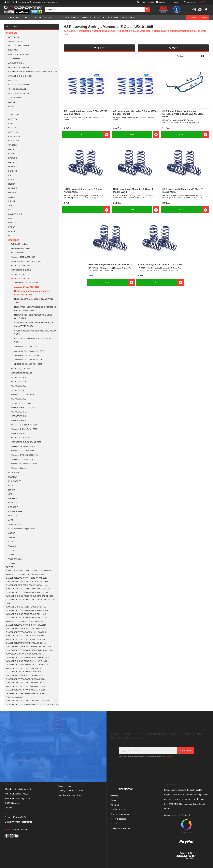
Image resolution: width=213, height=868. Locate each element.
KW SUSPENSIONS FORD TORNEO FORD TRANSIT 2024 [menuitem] (31, 701)
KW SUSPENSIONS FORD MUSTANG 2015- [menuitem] (25, 686)
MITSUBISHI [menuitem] (14, 473)
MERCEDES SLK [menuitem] (19, 377)
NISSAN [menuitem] (12, 490)
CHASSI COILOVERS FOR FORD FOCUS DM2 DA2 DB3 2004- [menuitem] (31, 602)
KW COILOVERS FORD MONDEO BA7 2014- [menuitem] (25, 654)
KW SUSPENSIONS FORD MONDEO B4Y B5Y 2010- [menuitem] (29, 647)
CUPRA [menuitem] (12, 154)
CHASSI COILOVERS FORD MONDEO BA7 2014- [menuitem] (28, 657)
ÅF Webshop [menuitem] (128, 17)
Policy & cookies (118, 819)
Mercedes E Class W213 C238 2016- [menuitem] (29, 360)
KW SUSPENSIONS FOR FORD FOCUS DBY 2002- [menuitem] (28, 589)
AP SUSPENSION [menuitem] (16, 63)
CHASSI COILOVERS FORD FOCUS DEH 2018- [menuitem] (27, 618)
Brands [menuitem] (86, 17)
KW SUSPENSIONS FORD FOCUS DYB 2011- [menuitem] (26, 607)
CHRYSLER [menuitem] (14, 141)
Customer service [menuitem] (68, 17)
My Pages (116, 796)
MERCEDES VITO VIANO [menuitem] (22, 438)
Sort (175, 48)
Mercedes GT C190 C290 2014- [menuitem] (25, 455)
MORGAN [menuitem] (13, 486)
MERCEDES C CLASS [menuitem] (21, 270)
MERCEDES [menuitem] (14, 240)
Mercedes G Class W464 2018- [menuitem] (24, 429)
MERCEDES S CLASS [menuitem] (21, 369)
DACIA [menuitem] (11, 149)
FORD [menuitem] (11, 180)
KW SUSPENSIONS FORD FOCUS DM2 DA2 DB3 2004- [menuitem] (30, 596)
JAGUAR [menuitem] (12, 197)
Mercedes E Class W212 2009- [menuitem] (26, 355)
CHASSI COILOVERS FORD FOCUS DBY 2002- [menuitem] (27, 592)
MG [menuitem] (10, 236)
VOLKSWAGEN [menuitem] (15, 559)
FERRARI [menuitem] (13, 171)
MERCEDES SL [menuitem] (18, 390)
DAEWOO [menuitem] (13, 158)
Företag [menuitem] (113, 17)
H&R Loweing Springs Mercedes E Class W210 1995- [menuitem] (33, 293)
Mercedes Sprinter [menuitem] (19, 468)
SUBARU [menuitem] (12, 546)
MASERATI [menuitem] (13, 223)
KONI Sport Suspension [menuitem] (19, 85)
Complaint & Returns (120, 828)
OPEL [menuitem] (11, 494)
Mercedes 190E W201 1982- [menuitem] (23, 257)
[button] (200, 10)
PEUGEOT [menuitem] (13, 498)
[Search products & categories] (95, 10)
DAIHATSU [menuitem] (13, 162)
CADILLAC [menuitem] (13, 132)
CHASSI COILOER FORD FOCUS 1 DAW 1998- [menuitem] (26, 585)
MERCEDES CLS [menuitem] (19, 386)
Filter (101, 48)
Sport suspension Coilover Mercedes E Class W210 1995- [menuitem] (34, 324)
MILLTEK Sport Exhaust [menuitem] (19, 46)
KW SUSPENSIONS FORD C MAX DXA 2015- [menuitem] (26, 628)
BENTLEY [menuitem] (13, 119)
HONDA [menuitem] (12, 184)
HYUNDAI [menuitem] (13, 193)
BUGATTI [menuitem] (12, 128)
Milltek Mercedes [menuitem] (18, 253)
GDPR (114, 824)
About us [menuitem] (50, 17)
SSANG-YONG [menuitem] (15, 524)
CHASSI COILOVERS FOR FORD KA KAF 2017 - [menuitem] (27, 578)
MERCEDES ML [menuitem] (18, 433)
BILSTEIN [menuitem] (13, 80)
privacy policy (168, 757)
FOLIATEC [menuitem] (13, 50)
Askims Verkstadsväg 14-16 (17, 798)
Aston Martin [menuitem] (14, 115)
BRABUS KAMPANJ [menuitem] (14, 697)
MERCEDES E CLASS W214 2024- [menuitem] (28, 364)
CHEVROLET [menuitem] (14, 136)
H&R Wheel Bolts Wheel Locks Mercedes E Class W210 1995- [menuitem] (35, 309)
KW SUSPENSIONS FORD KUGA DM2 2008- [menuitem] (25, 636)
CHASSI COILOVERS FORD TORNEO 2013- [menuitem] (25, 694)
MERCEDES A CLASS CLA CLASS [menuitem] (26, 261)
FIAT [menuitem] (10, 175)
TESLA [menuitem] (11, 550)
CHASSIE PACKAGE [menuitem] (17, 89)
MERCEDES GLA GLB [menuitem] (21, 403)
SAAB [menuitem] (11, 520)
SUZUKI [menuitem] (12, 542)
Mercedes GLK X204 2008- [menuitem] (23, 451)
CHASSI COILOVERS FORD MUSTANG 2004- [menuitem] (26, 679)
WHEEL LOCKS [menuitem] (15, 41)
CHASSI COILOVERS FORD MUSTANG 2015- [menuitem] (26, 690)
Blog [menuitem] (38, 17)
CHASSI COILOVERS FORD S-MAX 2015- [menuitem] (24, 672)
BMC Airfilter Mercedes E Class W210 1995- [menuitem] (33, 340)
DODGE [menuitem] (12, 167)
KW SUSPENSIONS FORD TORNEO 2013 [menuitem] (24, 675)
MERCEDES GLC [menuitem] (19, 416)
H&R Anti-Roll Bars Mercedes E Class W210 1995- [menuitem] (33, 317)
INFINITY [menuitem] (12, 201)
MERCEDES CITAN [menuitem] (20, 412)
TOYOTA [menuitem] (12, 555)
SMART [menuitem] (12, 537)
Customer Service (119, 810)
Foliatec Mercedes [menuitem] (19, 244)
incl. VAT (201, 2)
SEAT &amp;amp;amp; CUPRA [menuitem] (22, 529)
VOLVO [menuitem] (12, 563)
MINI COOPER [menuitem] (15, 481)
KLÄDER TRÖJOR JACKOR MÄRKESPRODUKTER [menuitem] (28, 571)
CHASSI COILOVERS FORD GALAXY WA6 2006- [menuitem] (27, 665)
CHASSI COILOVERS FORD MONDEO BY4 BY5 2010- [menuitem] (30, 650)
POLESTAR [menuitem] (13, 503)
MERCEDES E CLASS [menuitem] (21, 279)
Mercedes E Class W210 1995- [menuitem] (27, 287)
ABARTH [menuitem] (12, 106)
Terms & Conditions (120, 814)
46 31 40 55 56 (20, 817)
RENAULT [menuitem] (13, 516)
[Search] (147, 10)
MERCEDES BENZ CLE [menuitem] (21, 274)
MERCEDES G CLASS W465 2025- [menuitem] (26, 442)
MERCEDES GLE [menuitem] (19, 399)
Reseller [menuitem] (99, 17)
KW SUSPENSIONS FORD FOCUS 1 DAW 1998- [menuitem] (27, 582)
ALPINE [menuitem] (12, 102)
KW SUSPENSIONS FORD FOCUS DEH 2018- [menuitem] (26, 614)
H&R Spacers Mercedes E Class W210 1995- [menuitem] (34, 301)
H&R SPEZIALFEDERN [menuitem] (19, 67)
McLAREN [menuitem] (13, 477)
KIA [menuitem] (10, 210)
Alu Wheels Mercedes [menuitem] (20, 248)
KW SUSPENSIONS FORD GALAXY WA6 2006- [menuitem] (27, 661)
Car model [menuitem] (14, 17)
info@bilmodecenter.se (22, 822)
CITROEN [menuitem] (13, 145)
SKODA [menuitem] (12, 533)
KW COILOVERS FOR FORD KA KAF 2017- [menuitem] (25, 574)
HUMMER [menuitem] (13, 188)
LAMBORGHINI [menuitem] (15, 214)
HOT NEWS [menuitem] (14, 37)
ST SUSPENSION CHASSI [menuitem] (20, 76)
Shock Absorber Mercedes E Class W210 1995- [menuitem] (35, 333)
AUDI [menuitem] (11, 111)
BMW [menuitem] (11, 124)
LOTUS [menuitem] (12, 231)
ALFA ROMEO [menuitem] (15, 98)
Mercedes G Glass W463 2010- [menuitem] (24, 425)
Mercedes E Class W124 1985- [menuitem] (26, 283)
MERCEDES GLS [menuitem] (19, 420)
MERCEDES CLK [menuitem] (19, 382)
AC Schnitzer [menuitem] (14, 59)
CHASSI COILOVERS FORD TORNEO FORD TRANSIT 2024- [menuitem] (33, 704)
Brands (114, 800)
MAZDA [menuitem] (12, 227)
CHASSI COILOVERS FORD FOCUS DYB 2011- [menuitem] (27, 610)
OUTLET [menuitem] (28, 17)
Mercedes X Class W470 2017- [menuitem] (24, 464)
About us (115, 805)
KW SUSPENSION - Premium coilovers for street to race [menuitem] (32, 72)
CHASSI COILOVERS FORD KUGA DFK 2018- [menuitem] (26, 643)
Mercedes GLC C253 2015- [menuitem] (23, 395)
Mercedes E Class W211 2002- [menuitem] (26, 347)
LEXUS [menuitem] (12, 219)
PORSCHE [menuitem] (13, 507)
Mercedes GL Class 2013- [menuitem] (22, 459)
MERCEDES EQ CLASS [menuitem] (22, 373)
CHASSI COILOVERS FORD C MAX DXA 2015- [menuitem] (26, 632)
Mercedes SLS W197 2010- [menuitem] (23, 446)
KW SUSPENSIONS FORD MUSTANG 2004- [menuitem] (25, 683)
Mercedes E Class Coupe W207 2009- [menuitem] (29, 351)
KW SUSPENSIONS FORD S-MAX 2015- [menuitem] (23, 668)
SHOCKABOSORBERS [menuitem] (19, 93)
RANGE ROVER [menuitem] (15, 511)
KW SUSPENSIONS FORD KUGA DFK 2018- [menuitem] (25, 639)
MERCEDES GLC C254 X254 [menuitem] (24, 407)
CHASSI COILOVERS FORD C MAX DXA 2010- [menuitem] (26, 625)
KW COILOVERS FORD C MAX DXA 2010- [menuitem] (24, 621)
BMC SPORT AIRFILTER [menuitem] (19, 54)
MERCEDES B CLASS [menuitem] (21, 266)
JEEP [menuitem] (11, 206)
